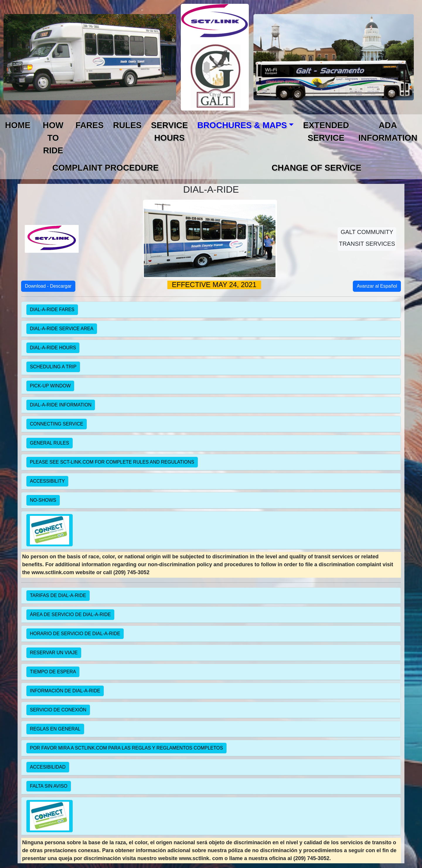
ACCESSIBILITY (47, 481)
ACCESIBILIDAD (48, 767)
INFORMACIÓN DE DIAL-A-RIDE (65, 691)
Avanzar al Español (377, 286)
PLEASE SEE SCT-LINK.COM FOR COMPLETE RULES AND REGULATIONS (112, 462)
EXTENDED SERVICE (326, 132)
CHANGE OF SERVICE (317, 168)
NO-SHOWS (43, 500)
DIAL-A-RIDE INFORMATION (61, 405)
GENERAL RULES (50, 443)
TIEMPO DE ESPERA (53, 672)
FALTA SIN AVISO (49, 786)
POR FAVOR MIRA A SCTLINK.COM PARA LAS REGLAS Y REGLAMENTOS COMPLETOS (126, 748)
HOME (18, 125)
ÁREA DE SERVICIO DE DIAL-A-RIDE (70, 614)
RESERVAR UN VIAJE (54, 653)
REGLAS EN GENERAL (55, 729)
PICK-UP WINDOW (50, 386)
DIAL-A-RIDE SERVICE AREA (62, 329)
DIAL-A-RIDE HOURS (53, 348)
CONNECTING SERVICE (57, 424)
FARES (90, 125)
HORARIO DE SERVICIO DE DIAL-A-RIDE (75, 634)
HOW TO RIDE (53, 138)
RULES (127, 125)
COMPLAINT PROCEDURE (105, 168)
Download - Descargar (48, 286)
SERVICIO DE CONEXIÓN (58, 710)
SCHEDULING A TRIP (53, 367)
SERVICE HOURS (169, 132)
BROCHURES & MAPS (242, 125)
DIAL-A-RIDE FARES (52, 310)
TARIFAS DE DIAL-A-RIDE (58, 595)
